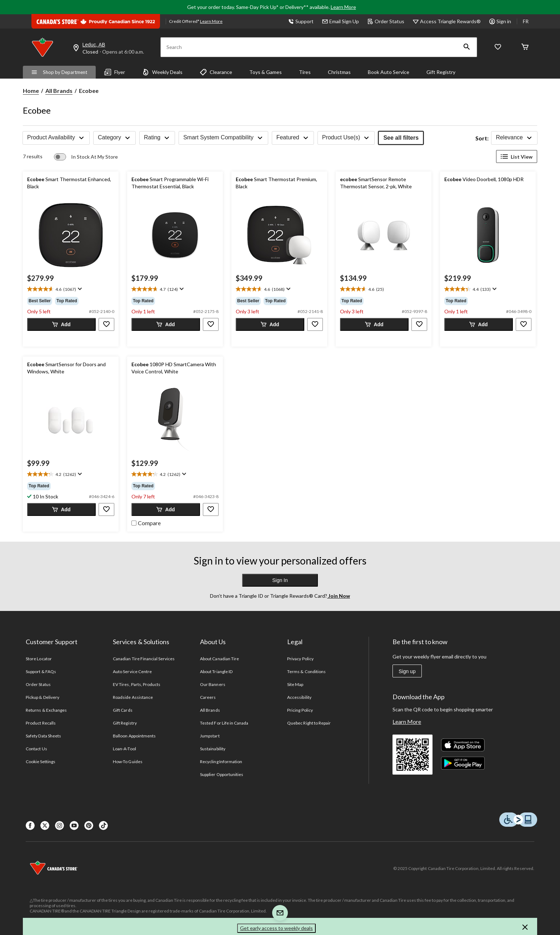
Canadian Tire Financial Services (144, 659)
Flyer (115, 72)
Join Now (339, 596)
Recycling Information (221, 762)
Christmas (339, 72)
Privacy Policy (300, 659)
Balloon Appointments (134, 736)
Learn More (343, 7)
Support (301, 21)
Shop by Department (59, 72)
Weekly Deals (162, 72)
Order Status (386, 21)
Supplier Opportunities (222, 774)
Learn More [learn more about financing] (211, 21)
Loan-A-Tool (124, 749)
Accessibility (299, 697)
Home (31, 91)
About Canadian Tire (219, 659)
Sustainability (213, 749)
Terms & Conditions (306, 672)
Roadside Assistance (133, 697)
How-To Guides (128, 762)
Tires (305, 72)
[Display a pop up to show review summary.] (79, 289)
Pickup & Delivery (42, 697)
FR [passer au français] (526, 21)
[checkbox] (146, 522)
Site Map (295, 684)
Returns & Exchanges (46, 710)
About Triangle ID (216, 672)
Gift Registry (441, 72)
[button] (467, 47)
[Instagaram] (59, 825)
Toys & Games (266, 72)
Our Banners (212, 684)
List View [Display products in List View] (517, 156)
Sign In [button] (280, 580)
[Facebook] (30, 825)
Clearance (216, 72)
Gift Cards (122, 710)
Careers (208, 697)
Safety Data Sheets (43, 736)
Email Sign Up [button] (341, 21)
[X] (45, 825)
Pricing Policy (300, 710)
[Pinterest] (89, 825)
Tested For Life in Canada (224, 723)
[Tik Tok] (103, 825)
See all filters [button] (401, 138)
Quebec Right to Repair (309, 723)
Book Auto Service (389, 72)
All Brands (59, 91)
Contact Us (36, 749)
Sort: (482, 138)
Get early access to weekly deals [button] (276, 928)
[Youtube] (74, 825)
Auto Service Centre (132, 672)
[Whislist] (498, 47)
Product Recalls (41, 723)
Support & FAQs (41, 672)
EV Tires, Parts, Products (137, 684)
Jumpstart (210, 736)
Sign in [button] (500, 21)
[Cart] (525, 47)
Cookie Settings (41, 762)
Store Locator (39, 659)
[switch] (86, 157)
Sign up (407, 671)
